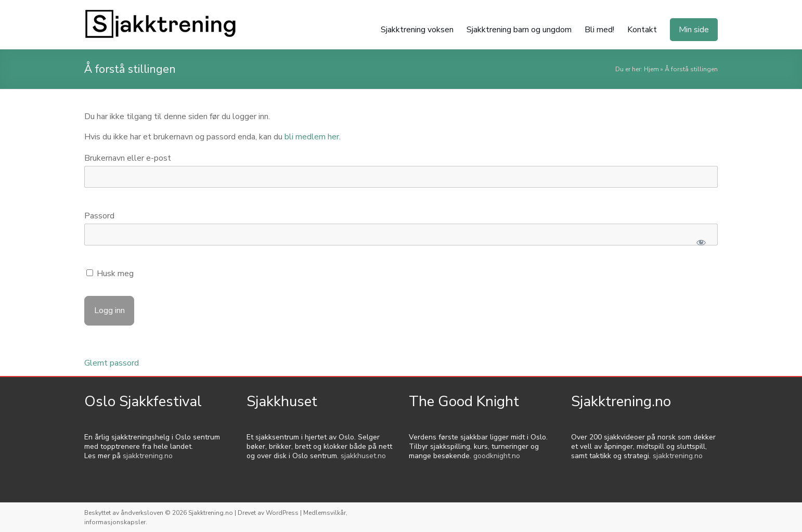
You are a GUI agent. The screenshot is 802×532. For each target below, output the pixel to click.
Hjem (651, 69)
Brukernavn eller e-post (128, 158)
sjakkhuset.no (363, 456)
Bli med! (599, 30)
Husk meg (110, 274)
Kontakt (642, 30)
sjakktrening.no (148, 456)
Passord (99, 216)
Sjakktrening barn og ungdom (519, 30)
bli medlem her (312, 137)
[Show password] (701, 242)
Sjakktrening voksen (417, 30)
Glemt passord (112, 363)
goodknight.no (497, 456)
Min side (694, 30)
